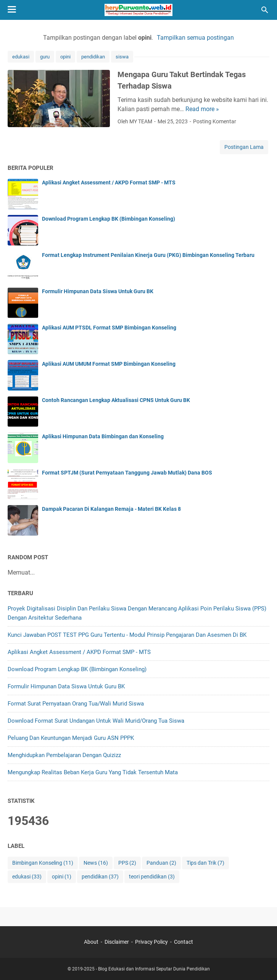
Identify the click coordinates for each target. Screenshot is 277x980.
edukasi (21, 57)
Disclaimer (117, 942)
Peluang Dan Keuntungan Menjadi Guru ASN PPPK (71, 738)
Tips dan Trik (205, 863)
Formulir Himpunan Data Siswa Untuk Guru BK (98, 291)
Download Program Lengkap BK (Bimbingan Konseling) (109, 219)
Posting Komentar (215, 121)
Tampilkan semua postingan (195, 38)
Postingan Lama (244, 147)
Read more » (202, 109)
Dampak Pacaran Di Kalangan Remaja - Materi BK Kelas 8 (111, 509)
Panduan (161, 863)
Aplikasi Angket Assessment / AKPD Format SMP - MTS (109, 182)
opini (65, 57)
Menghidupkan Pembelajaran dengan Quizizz (64, 755)
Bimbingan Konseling (43, 863)
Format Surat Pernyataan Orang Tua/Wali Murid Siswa (76, 704)
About (91, 942)
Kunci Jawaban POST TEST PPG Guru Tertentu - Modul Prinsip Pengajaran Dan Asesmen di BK (127, 635)
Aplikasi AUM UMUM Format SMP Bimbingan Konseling (109, 364)
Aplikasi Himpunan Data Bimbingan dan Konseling (103, 436)
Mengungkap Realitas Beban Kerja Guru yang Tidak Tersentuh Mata (93, 772)
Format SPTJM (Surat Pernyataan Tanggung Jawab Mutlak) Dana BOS (127, 473)
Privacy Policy (151, 942)
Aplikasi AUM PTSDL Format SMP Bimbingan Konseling (109, 328)
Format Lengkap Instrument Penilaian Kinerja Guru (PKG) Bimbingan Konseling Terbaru (148, 255)
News (96, 863)
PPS (127, 863)
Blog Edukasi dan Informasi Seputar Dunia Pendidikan (154, 969)
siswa (122, 57)
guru (45, 57)
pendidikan (93, 57)
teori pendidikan (152, 877)
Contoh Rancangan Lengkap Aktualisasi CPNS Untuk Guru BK (116, 400)
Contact (184, 942)
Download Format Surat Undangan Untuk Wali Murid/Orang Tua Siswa (96, 721)
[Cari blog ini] (265, 10)
